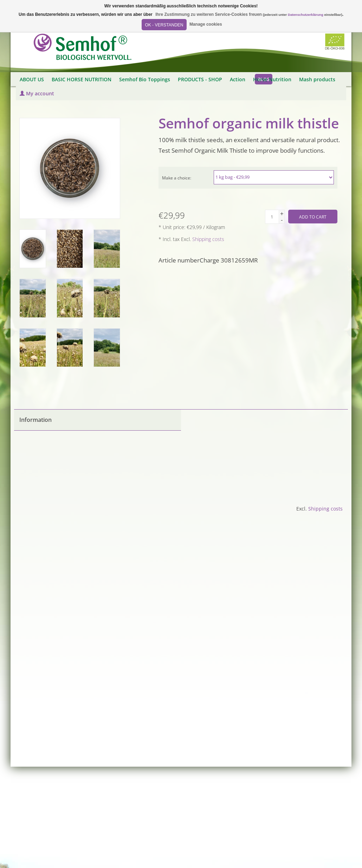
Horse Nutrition (272, 79)
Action (238, 79)
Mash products (317, 79)
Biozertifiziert (335, 42)
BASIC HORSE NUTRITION (82, 79)
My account (37, 93)
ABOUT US (32, 79)
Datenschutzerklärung (306, 15)
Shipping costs (208, 239)
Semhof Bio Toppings (145, 79)
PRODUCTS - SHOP (200, 79)
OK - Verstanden (164, 25)
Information (35, 420)
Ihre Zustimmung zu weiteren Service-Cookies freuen (209, 14)
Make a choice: (177, 178)
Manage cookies (206, 24)
